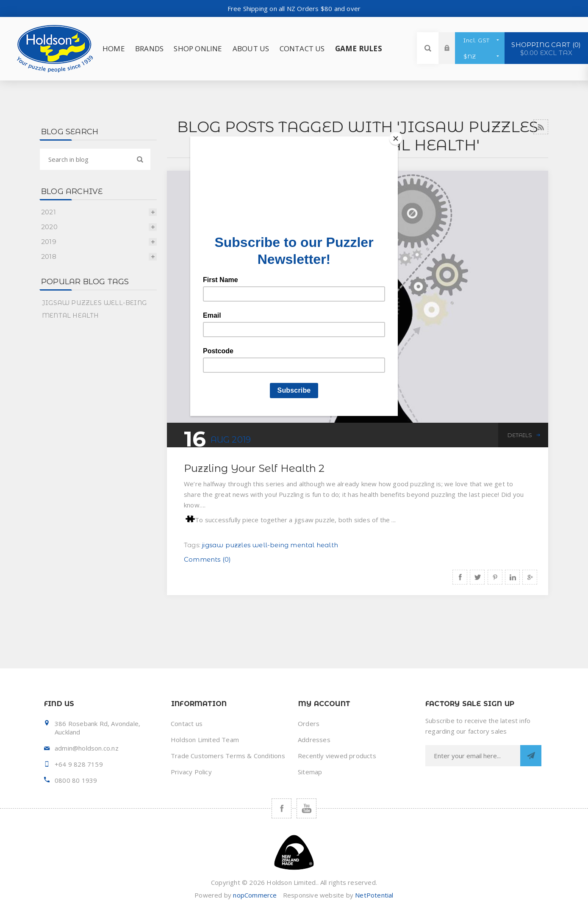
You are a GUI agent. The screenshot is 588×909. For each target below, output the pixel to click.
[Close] (396, 139)
